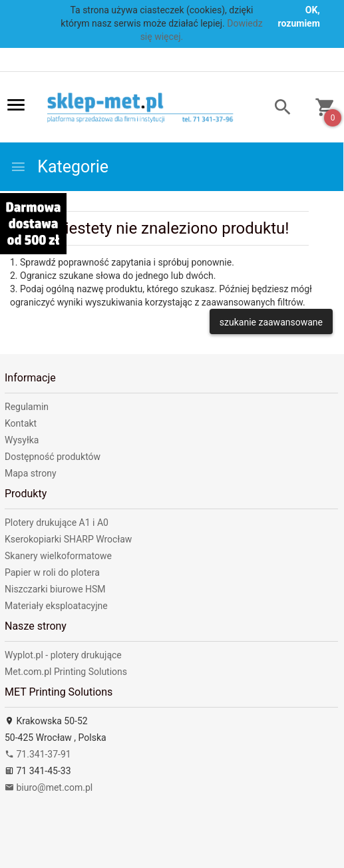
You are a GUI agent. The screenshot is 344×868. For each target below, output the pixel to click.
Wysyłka (22, 440)
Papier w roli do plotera (52, 572)
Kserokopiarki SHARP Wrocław (68, 539)
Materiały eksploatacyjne (56, 606)
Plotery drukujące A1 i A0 (57, 523)
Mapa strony (31, 473)
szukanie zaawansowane (271, 322)
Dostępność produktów (53, 457)
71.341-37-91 (38, 754)
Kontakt (21, 423)
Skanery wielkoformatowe (58, 556)
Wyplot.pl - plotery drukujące (63, 655)
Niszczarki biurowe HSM (55, 589)
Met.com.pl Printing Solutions (66, 672)
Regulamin (27, 407)
